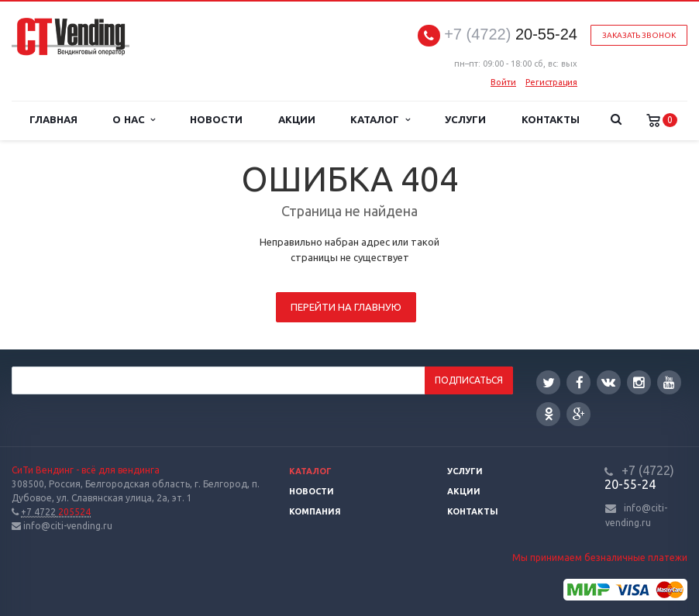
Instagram (639, 382)
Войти (503, 82)
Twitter (549, 382)
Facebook (580, 382)
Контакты (551, 120)
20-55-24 (511, 34)
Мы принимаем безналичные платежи (600, 557)
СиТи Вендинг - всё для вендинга (86, 470)
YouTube (669, 382)
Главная (53, 120)
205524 (56, 512)
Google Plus (579, 414)
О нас (134, 120)
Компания (315, 511)
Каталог (380, 120)
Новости (216, 120)
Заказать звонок (639, 35)
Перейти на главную (346, 307)
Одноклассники (549, 413)
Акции (297, 120)
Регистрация (551, 82)
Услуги (465, 120)
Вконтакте (608, 382)
